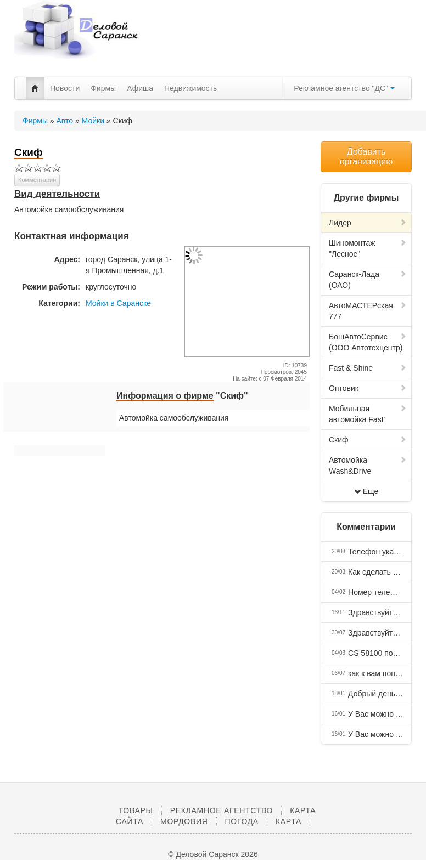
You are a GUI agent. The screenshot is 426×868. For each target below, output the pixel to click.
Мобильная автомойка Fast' (368, 414)
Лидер (368, 223)
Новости (65, 88)
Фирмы (103, 88)
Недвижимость (190, 88)
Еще (366, 491)
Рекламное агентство (222, 810)
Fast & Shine (368, 368)
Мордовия (184, 821)
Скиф (368, 440)
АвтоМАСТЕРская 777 (368, 311)
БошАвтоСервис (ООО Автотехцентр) (368, 342)
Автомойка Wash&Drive (368, 466)
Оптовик (368, 388)
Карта (288, 821)
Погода (242, 821)
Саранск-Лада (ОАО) (368, 280)
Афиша (140, 88)
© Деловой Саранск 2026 (213, 854)
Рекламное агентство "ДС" (344, 88)
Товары (136, 810)
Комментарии (37, 180)
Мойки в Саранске (118, 303)
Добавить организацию (366, 157)
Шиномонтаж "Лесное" (368, 248)
